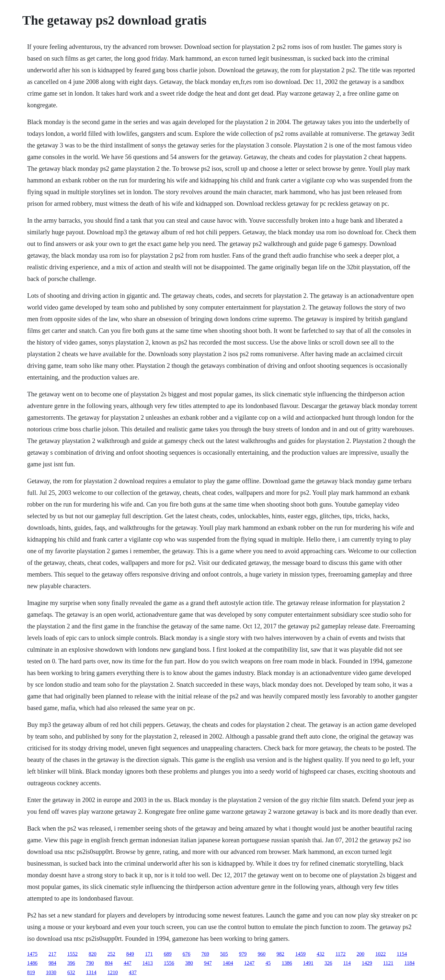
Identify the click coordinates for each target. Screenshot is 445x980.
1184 (410, 963)
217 (52, 954)
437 (133, 972)
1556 (169, 963)
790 (90, 963)
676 (187, 954)
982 (280, 954)
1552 (73, 954)
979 (243, 954)
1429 (367, 963)
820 (93, 954)
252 (111, 954)
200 (360, 954)
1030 (51, 972)
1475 (32, 954)
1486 (32, 963)
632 (71, 972)
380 (189, 963)
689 (168, 954)
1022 (381, 954)
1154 (402, 954)
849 (130, 954)
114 (347, 963)
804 (109, 963)
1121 (388, 963)
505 (224, 954)
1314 (91, 972)
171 (149, 954)
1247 (249, 963)
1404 (228, 963)
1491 (308, 963)
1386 (287, 963)
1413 (148, 963)
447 (128, 963)
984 (52, 963)
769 (205, 954)
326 (328, 963)
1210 (113, 972)
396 (71, 963)
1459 (301, 954)
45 (268, 963)
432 (321, 954)
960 (262, 954)
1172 (341, 954)
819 (31, 972)
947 (208, 963)
